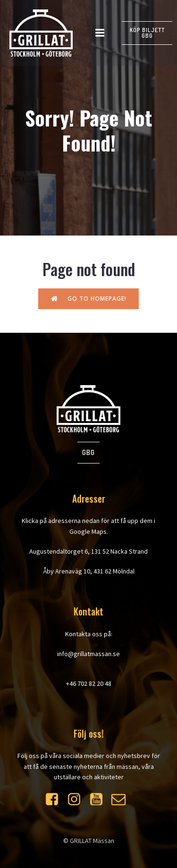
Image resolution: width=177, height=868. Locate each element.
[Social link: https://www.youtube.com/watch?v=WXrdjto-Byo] (100, 800)
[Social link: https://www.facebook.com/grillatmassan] (55, 800)
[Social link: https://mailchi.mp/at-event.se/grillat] (122, 800)
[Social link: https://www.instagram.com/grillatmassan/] (78, 800)
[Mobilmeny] (100, 33)
